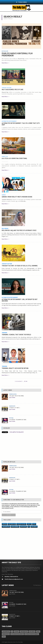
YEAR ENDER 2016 (12, 524)
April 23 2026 (12, 409)
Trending (4, 333)
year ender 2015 (24, 631)
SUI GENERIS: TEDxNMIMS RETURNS (18, 420)
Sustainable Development (17, 634)
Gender (4, 195)
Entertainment (15, 527)
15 (25, 381)
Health (29, 524)
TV (29, 527)
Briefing (4, 524)
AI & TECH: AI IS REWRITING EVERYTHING (14, 158)
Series (38, 631)
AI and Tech (5, 156)
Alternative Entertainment (9, 121)
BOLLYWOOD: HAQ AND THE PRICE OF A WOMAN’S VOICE (19, 230)
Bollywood (5, 228)
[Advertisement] (22, 447)
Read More (5, 63)
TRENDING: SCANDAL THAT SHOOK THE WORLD (16, 335)
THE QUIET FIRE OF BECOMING (17, 396)
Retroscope (5, 51)
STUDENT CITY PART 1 (15, 408)
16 (26, 381)
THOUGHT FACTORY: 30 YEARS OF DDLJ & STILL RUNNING (20, 266)
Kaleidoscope (12, 406)
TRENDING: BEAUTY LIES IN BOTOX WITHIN (15, 368)
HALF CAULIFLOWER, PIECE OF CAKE (12, 89)
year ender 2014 (6, 527)
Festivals (11, 418)
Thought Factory (7, 88)
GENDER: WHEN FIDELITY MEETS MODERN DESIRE (17, 197)
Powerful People (13, 394)
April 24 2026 (12, 397)
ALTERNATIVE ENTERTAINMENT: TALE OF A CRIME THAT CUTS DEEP (21, 124)
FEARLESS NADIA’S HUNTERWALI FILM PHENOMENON (17, 54)
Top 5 (34, 524)
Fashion (16, 631)
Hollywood (34, 527)
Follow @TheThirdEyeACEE (17, 432)
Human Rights (6, 634)
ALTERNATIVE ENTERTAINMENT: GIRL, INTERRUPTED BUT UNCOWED (20, 300)
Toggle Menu (21, 2)
